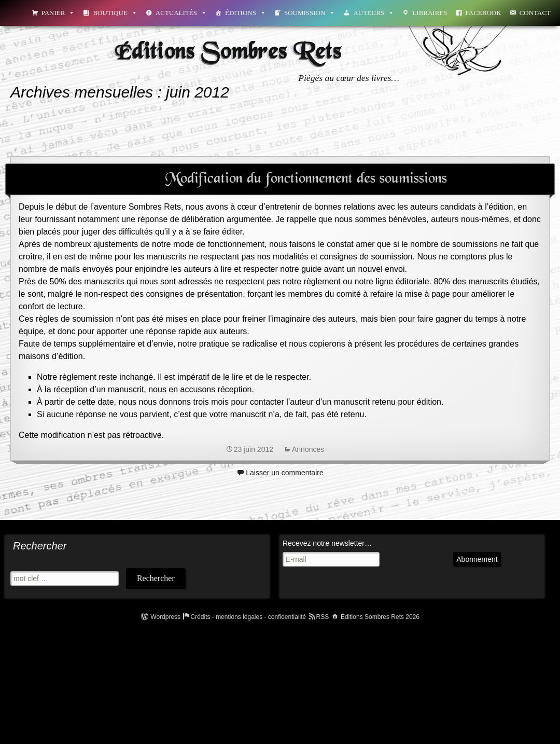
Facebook (484, 13)
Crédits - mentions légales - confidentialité (248, 617)
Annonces (308, 449)
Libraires (430, 13)
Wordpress (165, 617)
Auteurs (374, 13)
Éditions (246, 13)
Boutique (115, 13)
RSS (323, 617)
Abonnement (435, 569)
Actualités (181, 13)
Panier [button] (58, 13)
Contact (535, 13)
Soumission (310, 13)
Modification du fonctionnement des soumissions (306, 179)
